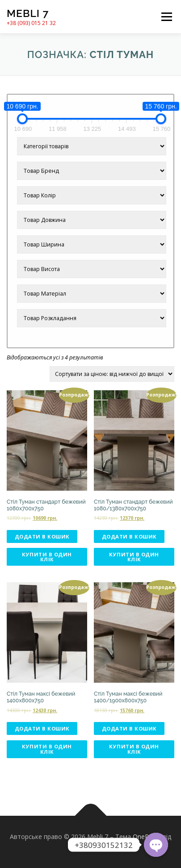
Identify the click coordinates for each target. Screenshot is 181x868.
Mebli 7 (28, 13)
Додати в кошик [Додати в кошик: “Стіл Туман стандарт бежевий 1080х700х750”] (42, 536)
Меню (166, 17)
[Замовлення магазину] (112, 374)
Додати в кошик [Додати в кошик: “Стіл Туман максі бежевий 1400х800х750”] (42, 728)
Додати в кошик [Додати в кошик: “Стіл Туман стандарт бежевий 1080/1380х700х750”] (129, 536)
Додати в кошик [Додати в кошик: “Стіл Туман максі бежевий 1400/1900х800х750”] (129, 728)
